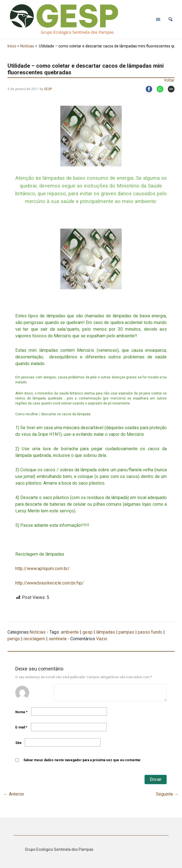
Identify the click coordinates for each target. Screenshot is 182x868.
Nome (21, 712)
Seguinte (167, 794)
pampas (126, 632)
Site (18, 743)
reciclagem (34, 639)
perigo (14, 639)
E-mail (21, 727)
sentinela (58, 639)
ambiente (70, 632)
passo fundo (150, 632)
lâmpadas (106, 632)
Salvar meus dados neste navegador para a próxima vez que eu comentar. (82, 760)
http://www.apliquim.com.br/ (43, 569)
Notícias (27, 46)
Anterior (14, 794)
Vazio (102, 639)
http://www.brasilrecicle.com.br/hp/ (50, 583)
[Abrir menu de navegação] (158, 19)
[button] (170, 19)
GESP (48, 89)
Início (12, 46)
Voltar (169, 80)
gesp (88, 632)
